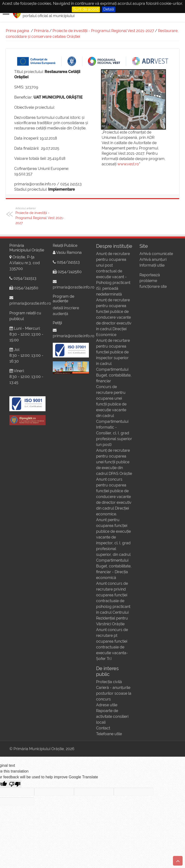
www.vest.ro (128, 164)
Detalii (109, 9)
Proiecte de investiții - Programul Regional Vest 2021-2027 (103, 31)
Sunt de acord (86, 9)
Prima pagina (17, 31)
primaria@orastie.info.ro (30, 303)
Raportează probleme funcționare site (153, 281)
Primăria (41, 31)
